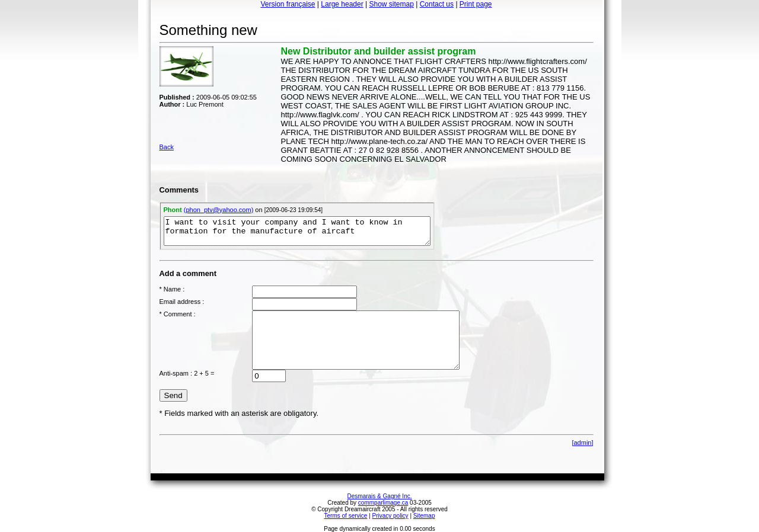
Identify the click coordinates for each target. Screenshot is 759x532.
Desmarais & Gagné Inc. (380, 496)
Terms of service (346, 516)
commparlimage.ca (383, 503)
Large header (342, 4)
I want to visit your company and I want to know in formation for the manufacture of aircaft (297, 231)
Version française (288, 4)
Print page (476, 4)
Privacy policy (390, 516)
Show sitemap (392, 4)
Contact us (437, 4)
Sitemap (424, 516)
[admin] (582, 443)
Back (167, 147)
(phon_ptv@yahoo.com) (219, 210)
